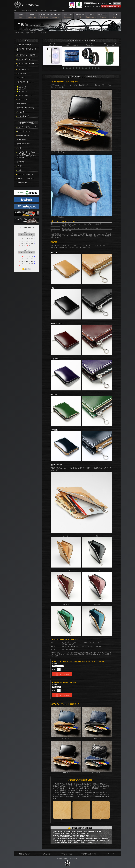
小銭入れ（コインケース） (26, 108)
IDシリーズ (22, 88)
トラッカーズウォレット (25, 59)
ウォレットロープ (23, 116)
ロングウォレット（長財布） (27, 55)
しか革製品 (21, 162)
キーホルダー (21, 112)
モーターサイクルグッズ (25, 174)
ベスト (19, 170)
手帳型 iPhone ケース (24, 144)
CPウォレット (22, 74)
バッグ (19, 166)
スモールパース (22, 99)
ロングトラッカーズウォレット (27, 64)
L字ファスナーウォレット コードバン (36, 33)
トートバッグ (21, 140)
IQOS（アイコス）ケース (25, 178)
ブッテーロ (22, 86)
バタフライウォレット (24, 95)
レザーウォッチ (22, 183)
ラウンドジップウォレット (26, 45)
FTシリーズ (21, 78)
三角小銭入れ (21, 104)
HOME (17, 33)
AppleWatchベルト (23, 135)
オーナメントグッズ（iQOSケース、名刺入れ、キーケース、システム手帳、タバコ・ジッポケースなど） (27, 155)
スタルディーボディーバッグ (27, 127)
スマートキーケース (24, 131)
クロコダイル (23, 92)
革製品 (22, 33)
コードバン (22, 90)
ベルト (19, 148)
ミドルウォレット (23, 69)
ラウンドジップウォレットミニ (27, 50)
